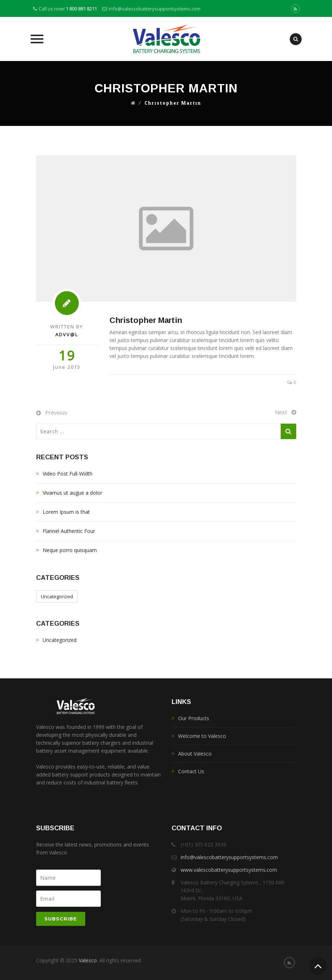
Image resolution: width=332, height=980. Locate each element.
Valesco (88, 960)
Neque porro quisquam (70, 550)
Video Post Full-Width (68, 474)
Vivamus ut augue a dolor (72, 493)
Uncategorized (60, 640)
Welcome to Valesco (202, 736)
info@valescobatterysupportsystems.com (155, 9)
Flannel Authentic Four (69, 531)
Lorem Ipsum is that (66, 512)
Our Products (194, 718)
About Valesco (195, 754)
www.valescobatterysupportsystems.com (229, 870)
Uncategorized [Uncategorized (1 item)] (57, 596)
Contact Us (191, 771)
